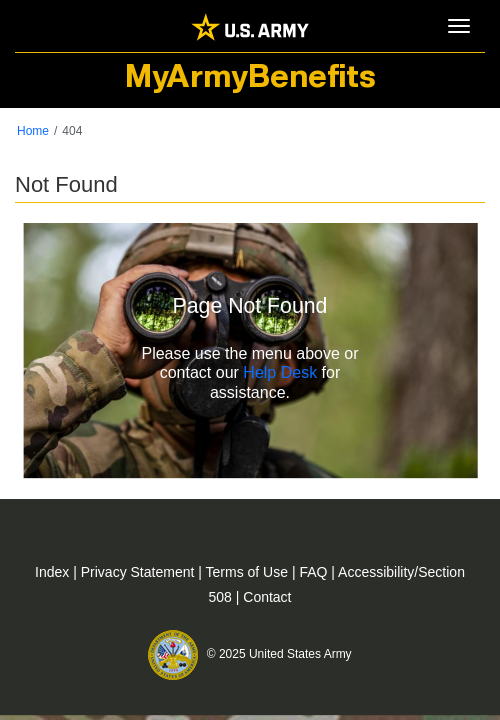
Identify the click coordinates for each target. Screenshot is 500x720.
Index (54, 572)
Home (33, 131)
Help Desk (280, 373)
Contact (267, 597)
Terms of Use (249, 572)
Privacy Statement (140, 572)
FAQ (315, 572)
